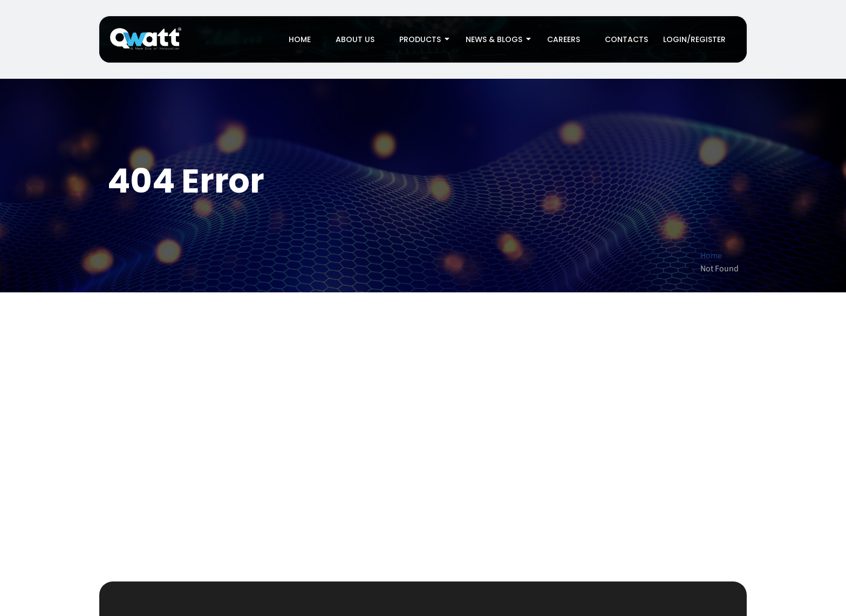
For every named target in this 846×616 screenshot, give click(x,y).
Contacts (626, 39)
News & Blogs (496, 39)
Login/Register (694, 39)
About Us (355, 39)
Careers (564, 39)
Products (422, 39)
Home (300, 39)
